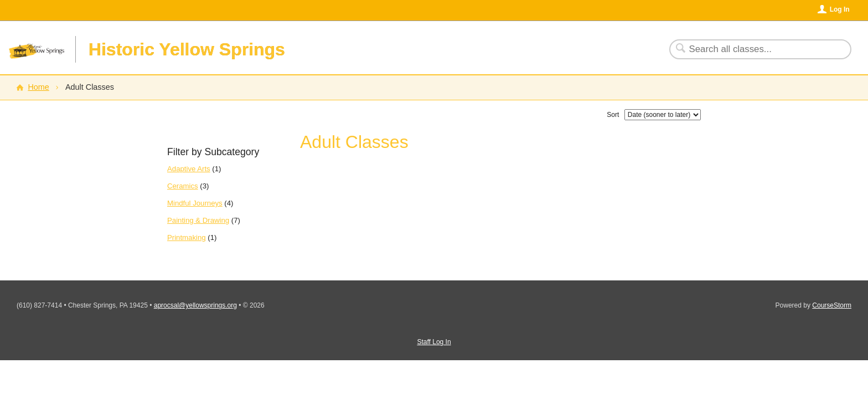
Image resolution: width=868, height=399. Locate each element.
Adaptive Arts (189, 169)
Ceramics (183, 186)
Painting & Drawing (198, 220)
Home (38, 87)
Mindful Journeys (195, 203)
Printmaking (187, 237)
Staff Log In (434, 342)
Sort (613, 115)
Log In (840, 9)
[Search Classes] (754, 49)
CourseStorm (832, 305)
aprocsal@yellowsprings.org (195, 305)
